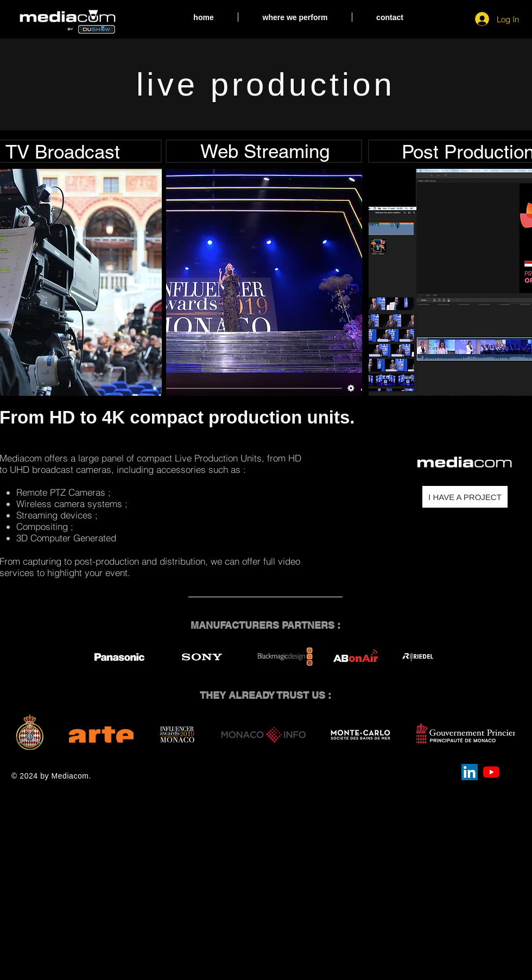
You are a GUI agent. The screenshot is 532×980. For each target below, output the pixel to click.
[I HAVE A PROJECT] (465, 497)
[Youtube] (491, 772)
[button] (295, 17)
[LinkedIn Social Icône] (470, 772)
